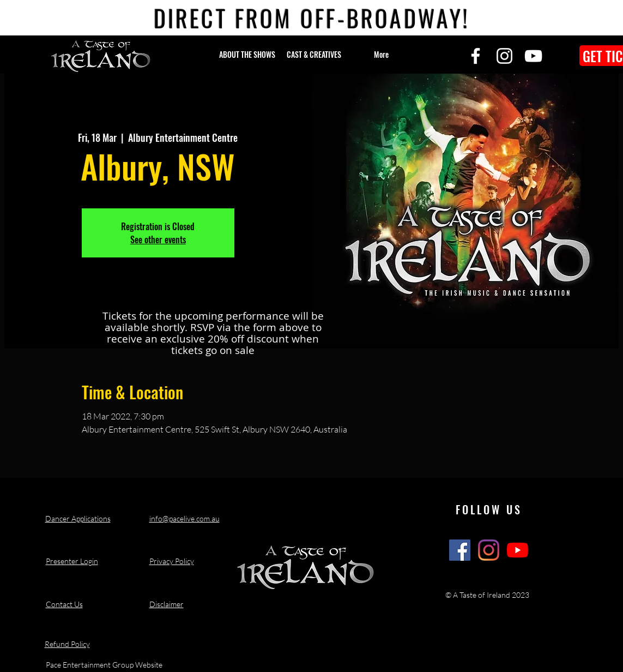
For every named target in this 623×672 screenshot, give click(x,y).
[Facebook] (476, 56)
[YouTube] (533, 56)
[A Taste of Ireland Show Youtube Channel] (518, 550)
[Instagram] (504, 56)
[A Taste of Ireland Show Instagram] (489, 550)
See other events (158, 239)
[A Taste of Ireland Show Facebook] (460, 550)
